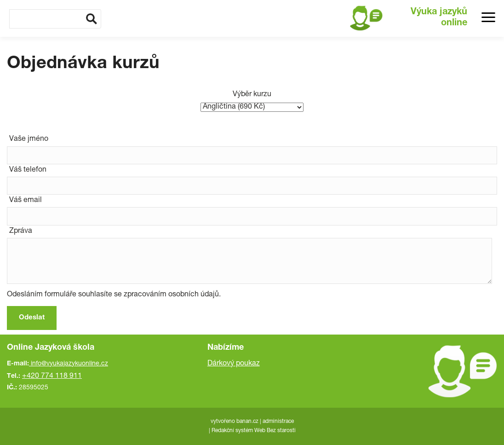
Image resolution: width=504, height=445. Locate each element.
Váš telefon (28, 170)
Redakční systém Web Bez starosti (254, 431)
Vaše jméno (29, 139)
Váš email (26, 201)
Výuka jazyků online (439, 18)
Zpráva (21, 231)
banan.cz (247, 422)
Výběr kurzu (252, 95)
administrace (278, 422)
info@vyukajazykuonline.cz (69, 364)
